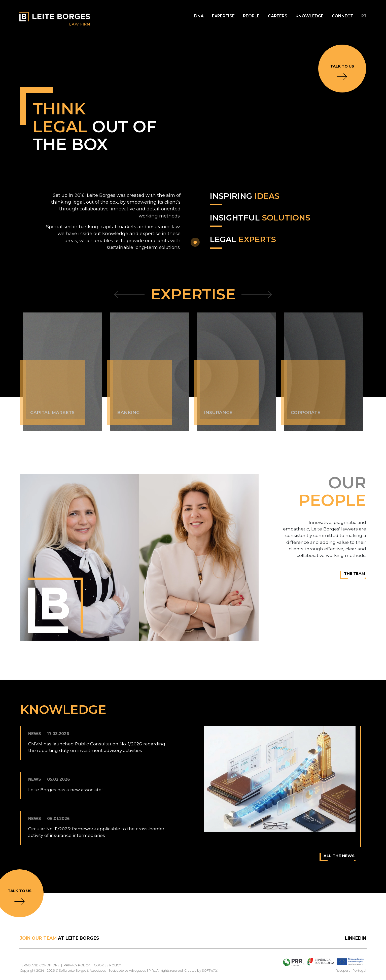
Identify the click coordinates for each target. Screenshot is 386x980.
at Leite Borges (59, 938)
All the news (340, 857)
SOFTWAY (210, 971)
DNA (199, 16)
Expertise (223, 16)
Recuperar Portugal (351, 971)
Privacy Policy (77, 965)
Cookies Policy (107, 965)
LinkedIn (356, 938)
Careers (278, 16)
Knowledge (310, 16)
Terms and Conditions (40, 965)
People (251, 16)
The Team (355, 575)
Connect (342, 16)
